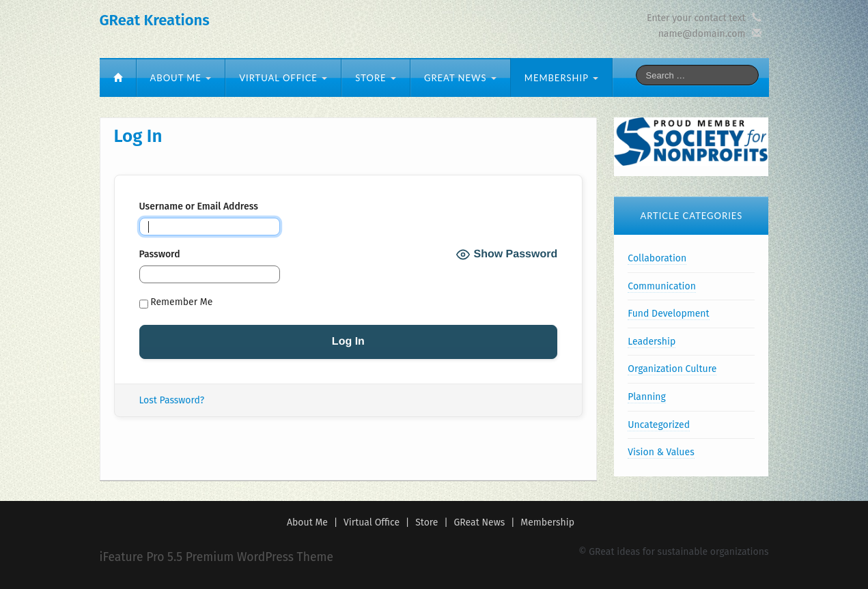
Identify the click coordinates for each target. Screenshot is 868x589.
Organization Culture (672, 369)
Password (160, 254)
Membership (561, 78)
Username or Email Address (199, 206)
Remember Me (176, 302)
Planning (646, 397)
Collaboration (657, 258)
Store (376, 78)
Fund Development (668, 314)
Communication (662, 286)
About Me (181, 78)
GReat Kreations (155, 20)
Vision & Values (661, 452)
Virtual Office (283, 78)
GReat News (460, 78)
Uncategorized (659, 425)
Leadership (652, 342)
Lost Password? (172, 400)
